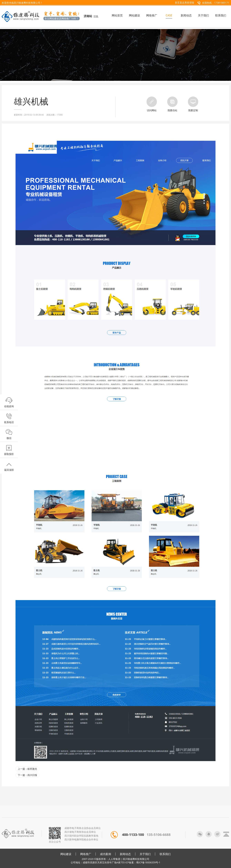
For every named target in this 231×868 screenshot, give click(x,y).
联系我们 (165, 854)
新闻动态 (125, 854)
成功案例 (106, 854)
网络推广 (86, 854)
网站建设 (66, 854)
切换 (96, 16)
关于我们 (145, 854)
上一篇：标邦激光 (27, 769)
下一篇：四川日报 (27, 775)
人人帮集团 (114, 859)
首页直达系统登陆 (184, 3)
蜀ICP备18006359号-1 (148, 862)
